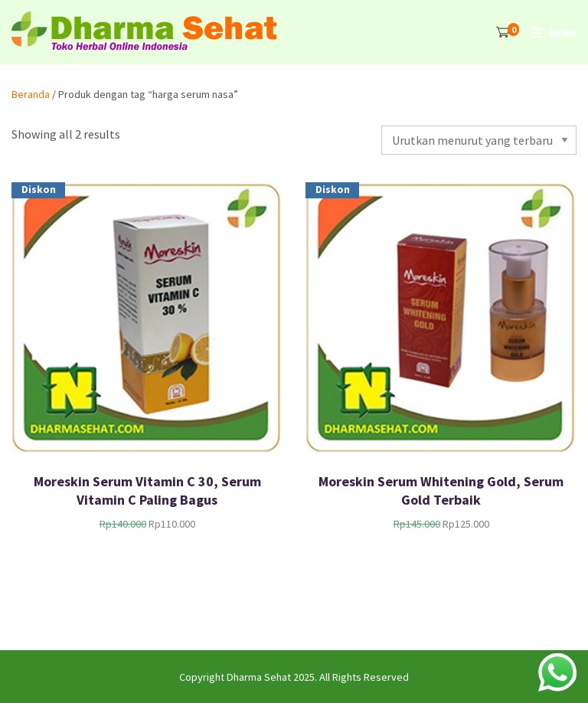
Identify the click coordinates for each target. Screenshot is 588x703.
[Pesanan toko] (479, 140)
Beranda (31, 94)
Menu (563, 33)
